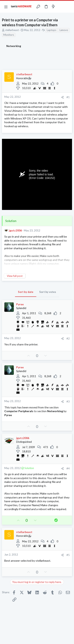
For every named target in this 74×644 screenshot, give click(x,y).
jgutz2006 (15, 230)
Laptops (52, 30)
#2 (68, 338)
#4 (68, 468)
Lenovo (64, 30)
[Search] (69, 7)
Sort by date (26, 292)
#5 (68, 555)
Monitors (9, 35)
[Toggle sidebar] (61, 7)
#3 (68, 401)
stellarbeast (12, 30)
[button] (6, 7)
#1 (68, 97)
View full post (15, 276)
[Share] (62, 97)
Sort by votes (48, 292)
